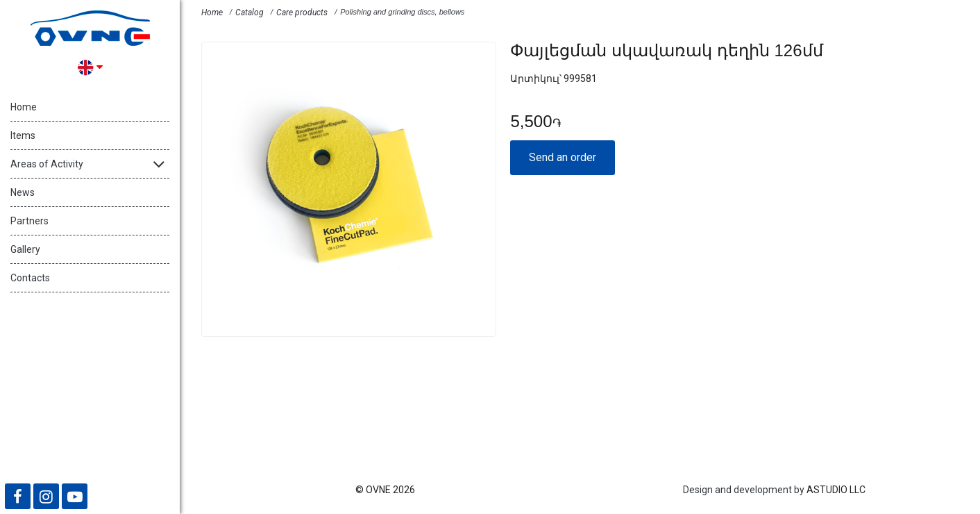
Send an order (563, 157)
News (23, 192)
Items (23, 135)
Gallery (25, 249)
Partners (29, 221)
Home (24, 107)
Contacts (30, 278)
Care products (302, 13)
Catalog (250, 13)
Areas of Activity (47, 164)
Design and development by (744, 490)
